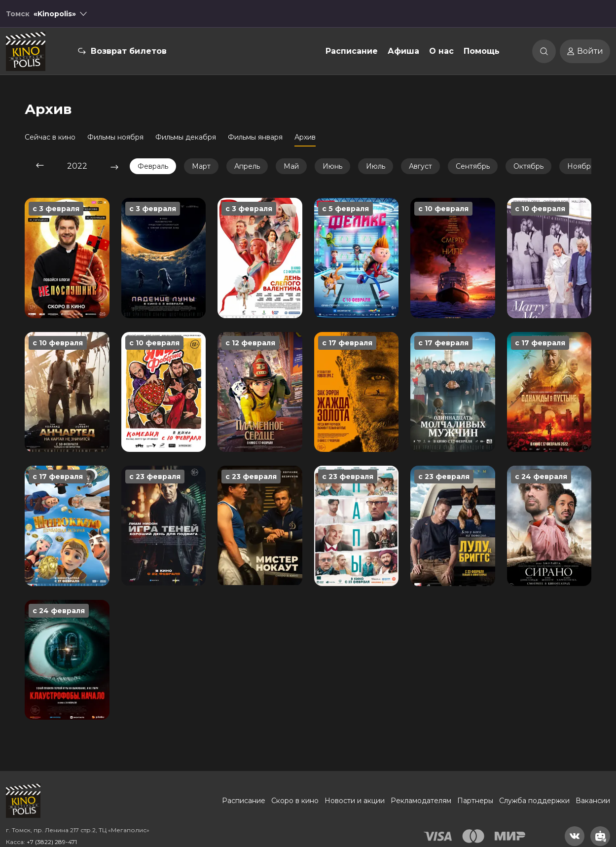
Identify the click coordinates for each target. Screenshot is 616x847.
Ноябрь (581, 166)
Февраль (153, 166)
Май (291, 166)
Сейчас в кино (50, 137)
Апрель (247, 166)
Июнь (332, 166)
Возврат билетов (129, 51)
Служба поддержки (534, 801)
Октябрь (528, 166)
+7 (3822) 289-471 (52, 842)
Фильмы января (255, 137)
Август (420, 166)
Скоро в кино (295, 801)
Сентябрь (473, 166)
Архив (305, 137)
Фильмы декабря (186, 137)
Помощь (482, 51)
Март (201, 166)
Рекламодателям (421, 801)
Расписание (352, 51)
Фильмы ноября (115, 137)
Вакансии (593, 801)
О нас (441, 51)
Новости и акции (355, 801)
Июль (376, 166)
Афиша (403, 51)
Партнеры (475, 801)
